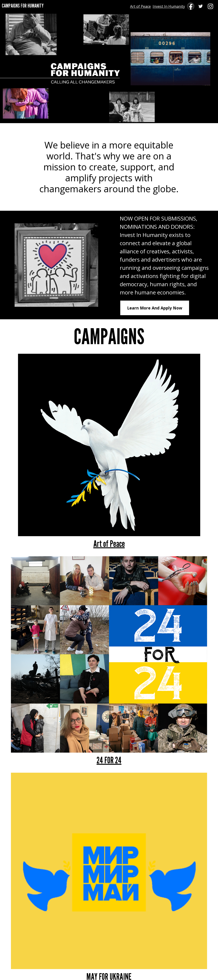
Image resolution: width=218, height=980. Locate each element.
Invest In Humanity (169, 6)
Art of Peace (140, 6)
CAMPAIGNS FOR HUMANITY (23, 6)
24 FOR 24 (109, 760)
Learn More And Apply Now (155, 308)
